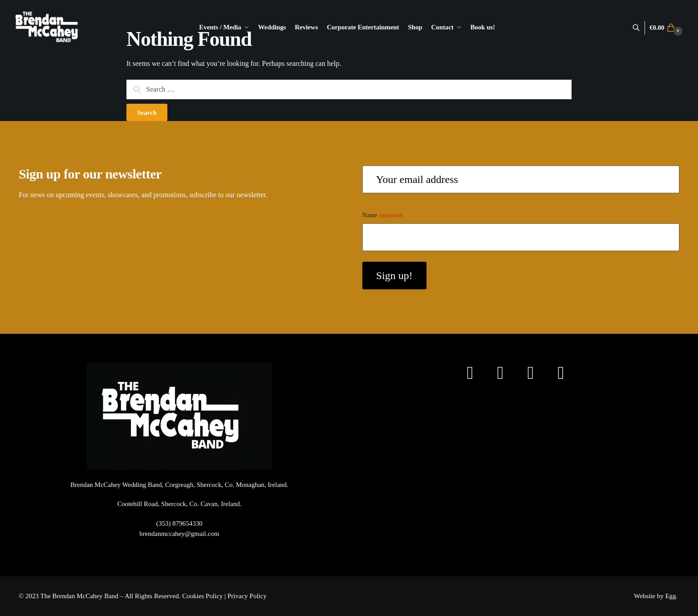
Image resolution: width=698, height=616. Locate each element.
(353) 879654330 (179, 523)
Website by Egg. (657, 596)
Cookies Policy (202, 596)
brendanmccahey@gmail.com (179, 534)
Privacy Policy (247, 596)
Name (383, 216)
